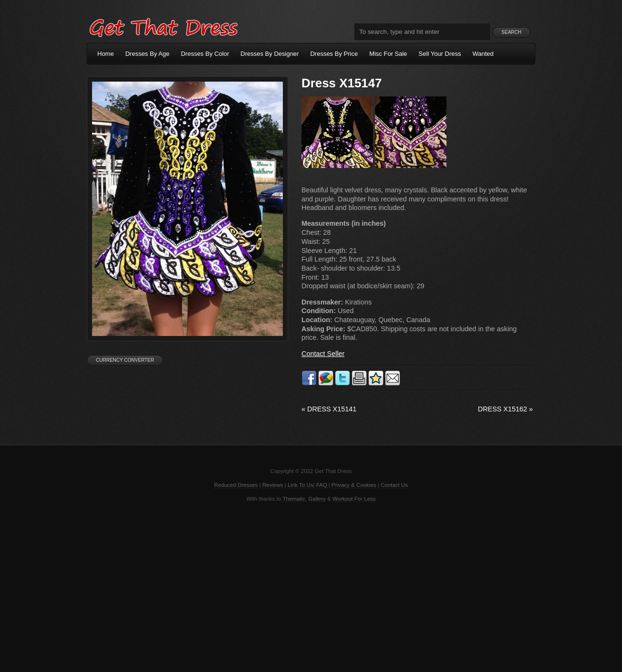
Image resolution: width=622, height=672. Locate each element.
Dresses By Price (334, 54)
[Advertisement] (311, 586)
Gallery (317, 499)
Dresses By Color (205, 54)
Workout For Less (354, 499)
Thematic (294, 499)
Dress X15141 (329, 409)
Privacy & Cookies (354, 485)
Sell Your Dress (440, 54)
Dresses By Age (148, 54)
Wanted (483, 54)
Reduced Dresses (236, 485)
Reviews (273, 485)
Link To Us (301, 485)
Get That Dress (163, 26)
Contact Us (394, 485)
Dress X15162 (505, 409)
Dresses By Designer (270, 54)
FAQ (322, 485)
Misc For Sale (388, 54)
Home (106, 54)
